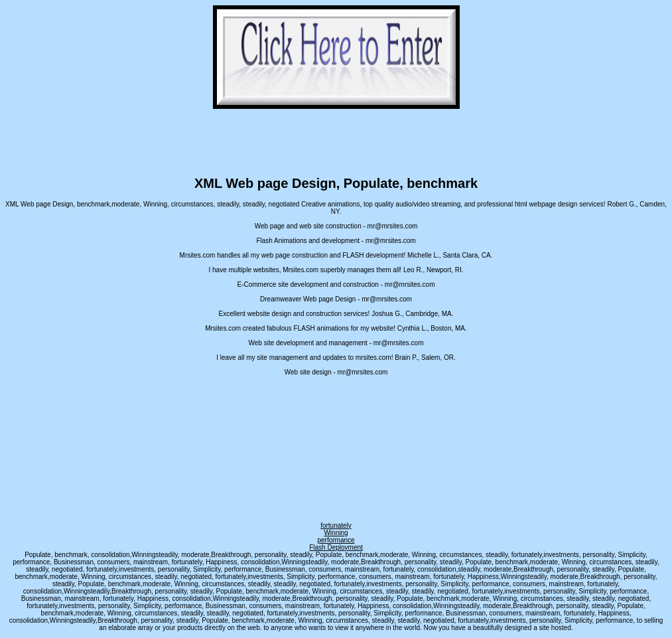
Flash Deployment (336, 547)
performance (336, 540)
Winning (336, 533)
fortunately (336, 525)
